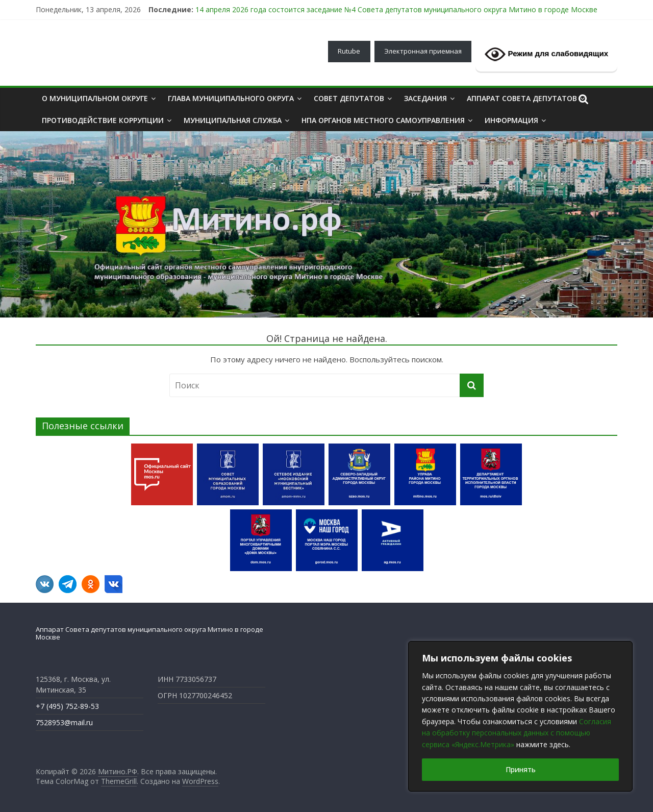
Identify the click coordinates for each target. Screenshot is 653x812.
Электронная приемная (423, 51)
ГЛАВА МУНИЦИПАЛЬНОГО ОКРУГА (231, 98)
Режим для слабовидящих (546, 54)
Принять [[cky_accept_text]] (521, 769)
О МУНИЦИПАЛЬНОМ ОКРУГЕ (95, 98)
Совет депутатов (349, 98)
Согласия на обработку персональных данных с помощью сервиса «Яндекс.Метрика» (517, 733)
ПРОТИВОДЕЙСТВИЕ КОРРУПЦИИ (103, 120)
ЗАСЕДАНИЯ (425, 98)
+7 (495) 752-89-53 (67, 706)
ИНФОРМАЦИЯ (511, 120)
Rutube (349, 51)
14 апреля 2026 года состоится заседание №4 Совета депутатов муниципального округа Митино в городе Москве (396, 9)
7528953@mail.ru (64, 722)
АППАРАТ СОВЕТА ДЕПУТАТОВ (522, 98)
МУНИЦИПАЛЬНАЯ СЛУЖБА (233, 120)
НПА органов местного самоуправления (383, 120)
